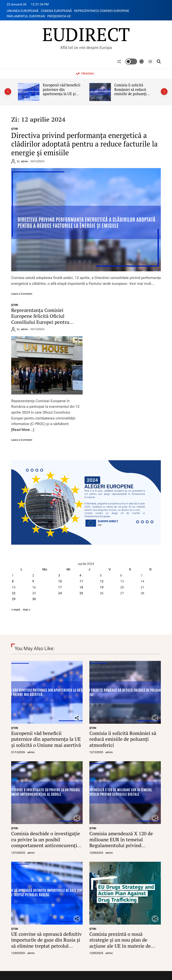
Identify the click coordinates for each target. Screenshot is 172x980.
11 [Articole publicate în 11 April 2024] (81, 581)
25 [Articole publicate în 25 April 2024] (81, 593)
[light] (135, 61)
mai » (27, 609)
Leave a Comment (22, 294)
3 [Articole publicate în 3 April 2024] (59, 575)
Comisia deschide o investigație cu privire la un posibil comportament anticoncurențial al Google (46, 842)
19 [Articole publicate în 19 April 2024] (102, 587)
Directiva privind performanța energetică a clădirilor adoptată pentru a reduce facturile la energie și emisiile (84, 144)
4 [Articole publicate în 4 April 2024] (80, 575)
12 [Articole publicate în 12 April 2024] (102, 581)
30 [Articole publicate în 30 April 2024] (34, 599)
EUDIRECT (86, 34)
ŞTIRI (15, 129)
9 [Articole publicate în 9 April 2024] (33, 581)
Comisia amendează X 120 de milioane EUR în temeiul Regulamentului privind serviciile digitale (121, 842)
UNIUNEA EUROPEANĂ (23, 11)
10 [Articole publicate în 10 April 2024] (60, 581)
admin (25, 161)
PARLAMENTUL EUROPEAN (26, 16)
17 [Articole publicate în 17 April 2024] (60, 587)
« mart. (16, 609)
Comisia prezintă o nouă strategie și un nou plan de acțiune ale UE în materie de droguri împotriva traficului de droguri (123, 946)
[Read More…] (23, 430)
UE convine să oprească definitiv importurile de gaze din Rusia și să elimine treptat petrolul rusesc (46, 943)
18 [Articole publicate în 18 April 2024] (81, 587)
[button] (8, 92)
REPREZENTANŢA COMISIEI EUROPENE (102, 11)
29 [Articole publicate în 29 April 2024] (14, 599)
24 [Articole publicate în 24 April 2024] (60, 593)
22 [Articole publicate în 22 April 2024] (14, 593)
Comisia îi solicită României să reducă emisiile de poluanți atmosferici (130, 92)
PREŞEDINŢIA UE (59, 16)
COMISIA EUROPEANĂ (56, 11)
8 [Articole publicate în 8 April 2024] (13, 581)
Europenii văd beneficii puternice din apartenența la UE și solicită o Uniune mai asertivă (61, 94)
